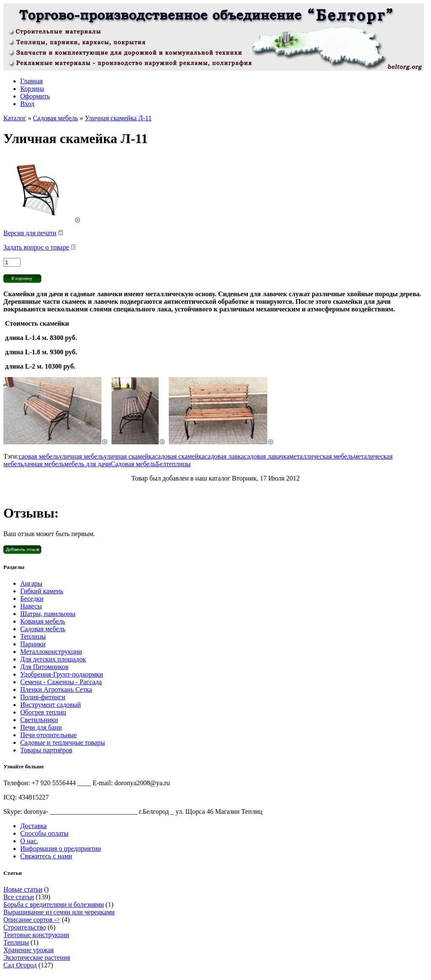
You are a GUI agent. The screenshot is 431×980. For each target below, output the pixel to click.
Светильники (39, 720)
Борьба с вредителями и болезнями (54, 904)
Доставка (33, 826)
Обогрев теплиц (43, 712)
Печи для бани (41, 727)
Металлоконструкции (51, 652)
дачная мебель (44, 464)
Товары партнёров (46, 750)
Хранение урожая (29, 950)
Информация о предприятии (61, 849)
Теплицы (33, 636)
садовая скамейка (180, 456)
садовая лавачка (267, 456)
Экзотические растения (37, 957)
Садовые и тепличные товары (63, 742)
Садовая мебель (55, 118)
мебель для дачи (88, 464)
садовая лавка (224, 456)
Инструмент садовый (51, 705)
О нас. (29, 841)
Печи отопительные (48, 735)
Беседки (32, 599)
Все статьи (19, 897)
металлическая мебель (322, 456)
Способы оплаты (44, 833)
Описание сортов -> (32, 920)
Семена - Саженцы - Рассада (61, 682)
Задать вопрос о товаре (36, 247)
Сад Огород (20, 965)
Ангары (31, 583)
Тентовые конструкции (36, 935)
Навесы (31, 606)
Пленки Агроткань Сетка (56, 689)
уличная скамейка (129, 456)
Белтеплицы (173, 464)
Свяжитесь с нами (46, 856)
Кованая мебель (43, 621)
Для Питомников (44, 667)
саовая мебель (39, 456)
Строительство (25, 927)
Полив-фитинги (43, 697)
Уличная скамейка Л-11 (118, 118)
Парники (33, 644)
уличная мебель (81, 456)
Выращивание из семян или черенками (59, 912)
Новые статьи (23, 889)
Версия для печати (30, 233)
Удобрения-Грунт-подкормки (62, 674)
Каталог (15, 118)
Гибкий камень (42, 591)
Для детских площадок (53, 659)
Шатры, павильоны (48, 614)
